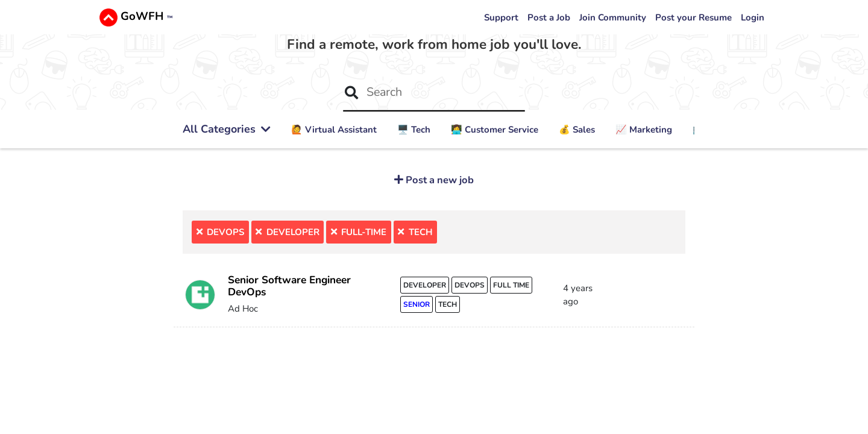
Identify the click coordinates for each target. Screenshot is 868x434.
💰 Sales (577, 130)
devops (470, 285)
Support (501, 17)
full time (511, 285)
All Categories (227, 129)
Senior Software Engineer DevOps (289, 286)
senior (417, 304)
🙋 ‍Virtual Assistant (334, 130)
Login (753, 17)
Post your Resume (693, 17)
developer (425, 285)
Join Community (613, 17)
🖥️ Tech (414, 130)
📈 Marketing (644, 130)
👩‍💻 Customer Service (495, 130)
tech (448, 304)
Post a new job (439, 180)
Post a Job (549, 17)
